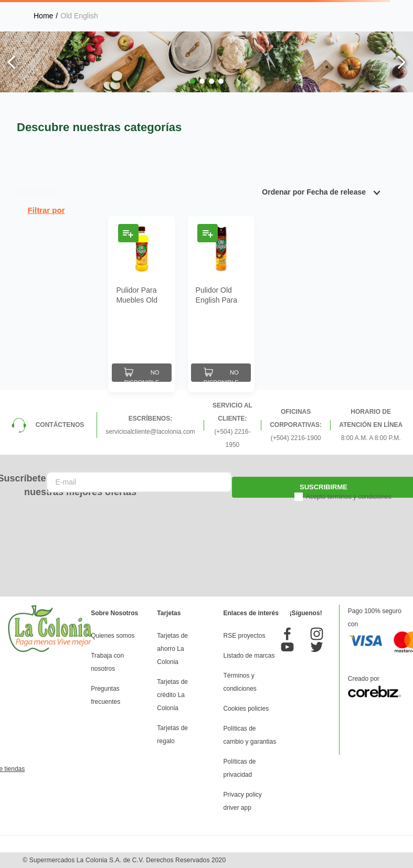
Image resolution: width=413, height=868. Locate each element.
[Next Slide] (401, 62)
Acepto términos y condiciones (349, 497)
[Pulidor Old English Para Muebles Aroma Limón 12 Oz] (221, 304)
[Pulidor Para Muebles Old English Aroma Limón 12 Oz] (141, 304)
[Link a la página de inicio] (43, 16)
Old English (79, 16)
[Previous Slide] (12, 62)
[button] (193, 81)
